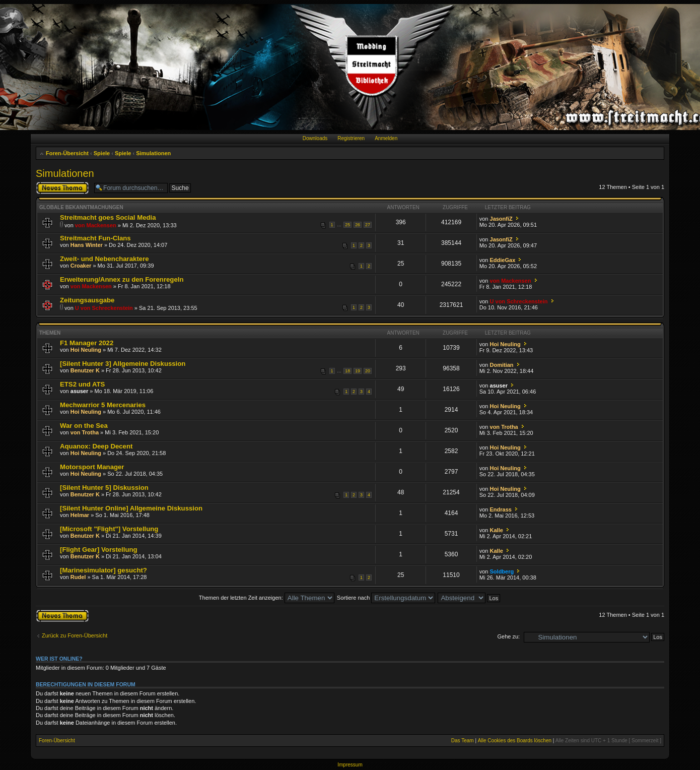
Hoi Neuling (86, 350)
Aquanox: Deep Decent (96, 446)
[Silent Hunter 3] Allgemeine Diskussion (123, 364)
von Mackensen (96, 225)
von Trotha (85, 432)
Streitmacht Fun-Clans (95, 238)
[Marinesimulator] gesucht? (103, 570)
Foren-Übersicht (67, 153)
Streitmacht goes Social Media (108, 217)
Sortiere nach (386, 598)
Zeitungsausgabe (87, 300)
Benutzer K (85, 370)
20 (368, 371)
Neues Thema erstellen (62, 188)
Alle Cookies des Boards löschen (515, 741)
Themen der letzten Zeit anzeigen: (267, 598)
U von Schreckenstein (104, 308)
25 (347, 225)
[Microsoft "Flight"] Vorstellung (109, 529)
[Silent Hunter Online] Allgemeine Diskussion (131, 508)
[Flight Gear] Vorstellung (99, 550)
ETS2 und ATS (82, 384)
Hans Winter (87, 245)
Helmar (80, 515)
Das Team (463, 741)
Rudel (78, 577)
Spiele (102, 153)
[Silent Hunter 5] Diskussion (104, 488)
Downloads (315, 138)
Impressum (350, 765)
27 (368, 225)
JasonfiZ (501, 219)
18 (347, 371)
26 (358, 225)
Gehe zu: (508, 636)
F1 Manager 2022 (87, 343)
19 (358, 371)
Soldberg (502, 571)
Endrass (501, 509)
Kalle (497, 530)
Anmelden (386, 138)
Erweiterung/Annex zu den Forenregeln (122, 279)
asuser (79, 391)
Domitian (502, 365)
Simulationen (153, 153)
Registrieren (351, 138)
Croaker (81, 266)
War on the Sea (84, 426)
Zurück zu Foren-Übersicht (75, 635)
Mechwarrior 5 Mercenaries (103, 405)
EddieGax (503, 260)
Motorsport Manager (92, 467)
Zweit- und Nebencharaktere (104, 259)
